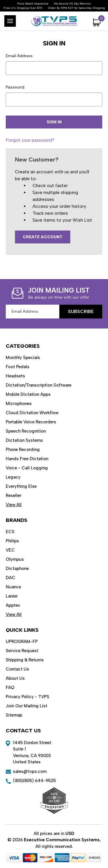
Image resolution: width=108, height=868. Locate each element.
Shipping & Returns (25, 660)
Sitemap (14, 715)
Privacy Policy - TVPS (28, 697)
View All (14, 505)
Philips (12, 541)
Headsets (15, 376)
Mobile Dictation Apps (28, 394)
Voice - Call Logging (27, 468)
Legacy (13, 477)
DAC (11, 578)
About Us (15, 678)
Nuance (13, 587)
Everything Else (21, 486)
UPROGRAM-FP (22, 642)
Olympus (15, 559)
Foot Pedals (18, 367)
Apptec (13, 605)
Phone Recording (23, 450)
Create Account (43, 237)
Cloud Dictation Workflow (32, 413)
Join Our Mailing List (26, 706)
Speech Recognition (26, 431)
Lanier (12, 596)
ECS (10, 532)
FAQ (10, 688)
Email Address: (20, 56)
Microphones (19, 404)
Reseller (14, 496)
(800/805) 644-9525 (34, 781)
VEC (10, 550)
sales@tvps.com (30, 771)
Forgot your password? (30, 140)
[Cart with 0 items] (98, 22)
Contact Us (17, 669)
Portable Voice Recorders (31, 422)
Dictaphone (17, 569)
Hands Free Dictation (27, 459)
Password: (15, 87)
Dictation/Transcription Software (39, 385)
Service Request (22, 651)
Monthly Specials (23, 358)
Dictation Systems (24, 440)
